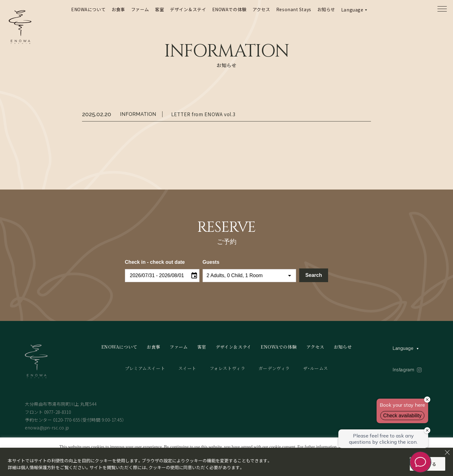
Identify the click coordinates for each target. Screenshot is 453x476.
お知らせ (326, 9)
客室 (160, 9)
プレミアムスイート (145, 368)
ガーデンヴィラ (274, 368)
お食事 (118, 9)
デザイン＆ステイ (188, 9)
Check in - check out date (155, 262)
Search (314, 275)
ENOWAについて (88, 9)
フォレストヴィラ (227, 368)
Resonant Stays (294, 9)
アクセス (261, 9)
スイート (187, 368)
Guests (211, 262)
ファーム (140, 9)
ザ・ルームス (316, 368)
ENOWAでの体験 (229, 9)
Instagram (403, 370)
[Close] (447, 452)
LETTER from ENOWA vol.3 (203, 114)
